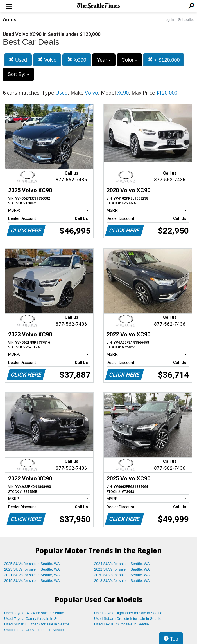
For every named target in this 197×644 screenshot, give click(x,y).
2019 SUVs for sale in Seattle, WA (32, 581)
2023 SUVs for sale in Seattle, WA (32, 569)
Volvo (47, 60)
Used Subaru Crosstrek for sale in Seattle (128, 619)
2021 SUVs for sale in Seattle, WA (32, 575)
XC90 (77, 60)
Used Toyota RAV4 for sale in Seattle (34, 613)
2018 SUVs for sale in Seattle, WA (122, 581)
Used (18, 60)
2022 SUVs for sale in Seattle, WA (122, 569)
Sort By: (18, 74)
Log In (169, 20)
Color (129, 60)
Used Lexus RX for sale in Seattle (121, 624)
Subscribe (186, 20)
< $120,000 (164, 60)
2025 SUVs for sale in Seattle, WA (32, 564)
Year (104, 60)
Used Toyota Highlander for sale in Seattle (128, 613)
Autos (10, 20)
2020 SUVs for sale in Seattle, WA (122, 575)
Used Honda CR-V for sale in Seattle (34, 630)
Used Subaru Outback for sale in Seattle (37, 624)
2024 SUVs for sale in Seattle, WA (122, 564)
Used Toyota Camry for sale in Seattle (35, 619)
